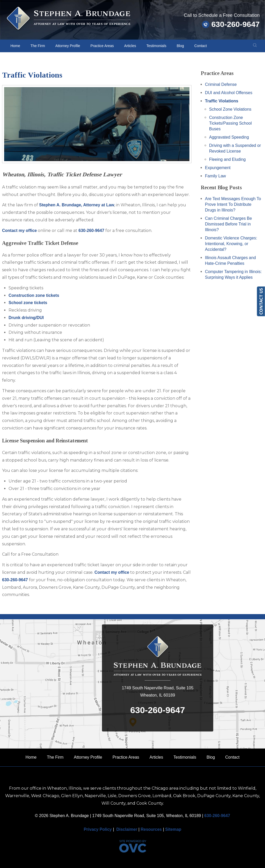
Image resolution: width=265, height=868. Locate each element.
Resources (151, 829)
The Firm (38, 46)
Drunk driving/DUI (26, 318)
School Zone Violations (230, 109)
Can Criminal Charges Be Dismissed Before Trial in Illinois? (228, 224)
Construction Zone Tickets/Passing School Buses (230, 123)
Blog (180, 46)
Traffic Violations (222, 101)
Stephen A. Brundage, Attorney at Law (77, 205)
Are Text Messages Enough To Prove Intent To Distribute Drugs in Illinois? (233, 204)
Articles (130, 46)
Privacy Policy (98, 829)
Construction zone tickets (34, 295)
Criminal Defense (221, 84)
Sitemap (173, 829)
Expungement (218, 168)
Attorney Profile (68, 46)
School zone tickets (28, 303)
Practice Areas (102, 46)
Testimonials (156, 46)
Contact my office (19, 231)
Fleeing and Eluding (227, 159)
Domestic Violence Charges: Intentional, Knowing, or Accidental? (231, 244)
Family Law (215, 176)
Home (15, 46)
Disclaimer (127, 829)
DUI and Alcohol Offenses (229, 93)
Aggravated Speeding (229, 137)
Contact (201, 46)
